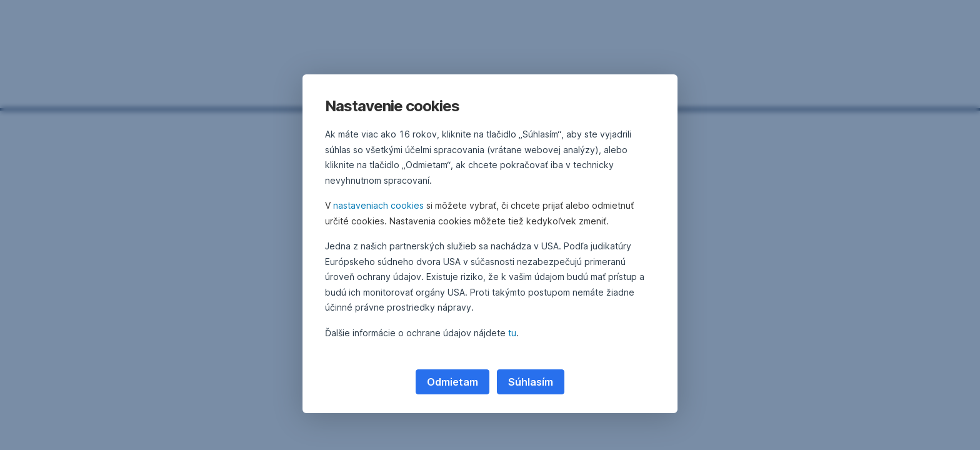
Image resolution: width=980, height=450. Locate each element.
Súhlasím (531, 382)
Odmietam (452, 382)
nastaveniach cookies (378, 205)
